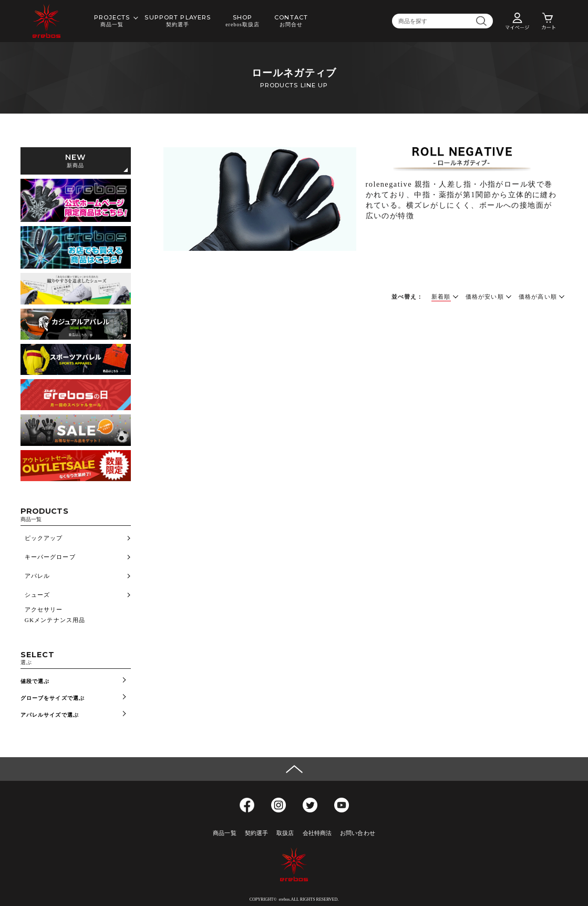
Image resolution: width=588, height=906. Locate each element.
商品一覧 (224, 833)
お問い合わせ (358, 833)
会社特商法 (317, 833)
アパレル (37, 576)
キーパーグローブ (50, 557)
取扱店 (285, 833)
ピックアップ (44, 538)
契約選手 (256, 833)
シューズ (37, 595)
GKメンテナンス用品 (55, 620)
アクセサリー (44, 609)
